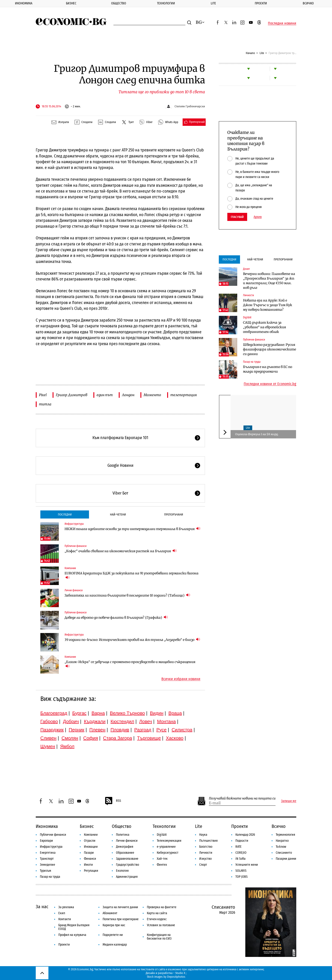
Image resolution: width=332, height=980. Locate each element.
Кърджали (95, 721)
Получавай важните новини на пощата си (242, 798)
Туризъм (46, 871)
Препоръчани (174, 514)
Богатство (206, 847)
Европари (46, 841)
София (91, 738)
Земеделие (47, 865)
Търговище (149, 738)
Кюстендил (122, 721)
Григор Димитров (72, 395)
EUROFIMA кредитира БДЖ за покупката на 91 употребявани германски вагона (132, 576)
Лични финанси (74, 590)
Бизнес (71, 3)
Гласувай (237, 217)
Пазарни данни (286, 859)
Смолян (70, 738)
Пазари (89, 853)
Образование (125, 853)
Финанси (90, 859)
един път (105, 395)
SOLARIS (241, 871)
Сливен (48, 738)
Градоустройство (127, 865)
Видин (157, 713)
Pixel (43, 395)
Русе (161, 730)
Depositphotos (176, 977)
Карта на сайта (157, 913)
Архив (258, 217)
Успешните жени (247, 865)
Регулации (91, 871)
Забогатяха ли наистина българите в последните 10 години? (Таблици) (127, 595)
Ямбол (67, 746)
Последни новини (282, 23)
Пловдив (120, 730)
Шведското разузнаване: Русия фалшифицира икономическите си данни (270, 349)
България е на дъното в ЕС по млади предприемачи (268, 369)
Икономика (24, 3)
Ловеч (146, 721)
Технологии (166, 3)
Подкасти (242, 841)
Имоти (88, 865)
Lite (213, 3)
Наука (203, 835)
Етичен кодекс (157, 919)
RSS (113, 801)
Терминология (285, 835)
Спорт (203, 865)
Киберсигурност (168, 853)
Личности (248, 295)
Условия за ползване (161, 925)
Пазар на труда (252, 362)
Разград (143, 730)
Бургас (80, 713)
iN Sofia (240, 859)
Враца (175, 713)
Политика (123, 835)
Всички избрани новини (181, 679)
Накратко (282, 841)
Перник (77, 730)
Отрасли (90, 841)
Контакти (65, 919)
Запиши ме (289, 801)
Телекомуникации (169, 841)
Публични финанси (76, 546)
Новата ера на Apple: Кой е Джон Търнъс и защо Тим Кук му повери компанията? (268, 305)
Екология (122, 871)
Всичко (279, 826)
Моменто (152, 395)
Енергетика (48, 853)
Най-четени (118, 514)
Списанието (284, 853)
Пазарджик (52, 730)
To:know (281, 847)
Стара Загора (118, 738)
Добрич (71, 721)
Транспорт (47, 859)
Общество (119, 3)
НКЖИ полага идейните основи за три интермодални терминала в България (132, 529)
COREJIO (241, 853)
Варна (98, 713)
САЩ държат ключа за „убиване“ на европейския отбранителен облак (264, 327)
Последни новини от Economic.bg (270, 384)
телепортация (184, 395)
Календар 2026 (245, 835)
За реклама (66, 907)
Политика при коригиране (121, 919)
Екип (62, 913)
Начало (250, 53)
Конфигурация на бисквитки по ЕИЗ (159, 937)
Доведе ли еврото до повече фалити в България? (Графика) (116, 617)
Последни (65, 514)
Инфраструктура (74, 524)
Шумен (48, 746)
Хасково (175, 738)
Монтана (166, 721)
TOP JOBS (242, 877)
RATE (239, 847)
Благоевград (54, 713)
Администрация (127, 877)
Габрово (49, 721)
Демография (125, 847)
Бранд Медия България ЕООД (74, 927)
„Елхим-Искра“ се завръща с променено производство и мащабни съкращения (130, 664)
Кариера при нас (114, 925)
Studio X (180, 973)
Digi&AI (247, 317)
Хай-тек (162, 859)
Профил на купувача (72, 935)
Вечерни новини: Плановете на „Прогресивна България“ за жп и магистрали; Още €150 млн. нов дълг (269, 281)
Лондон (128, 395)
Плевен (98, 730)
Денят (246, 269)
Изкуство (205, 859)
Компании (70, 568)
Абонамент (110, 913)
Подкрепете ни (113, 935)
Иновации (91, 847)
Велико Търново (127, 713)
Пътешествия (208, 841)
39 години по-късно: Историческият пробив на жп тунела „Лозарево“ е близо (132, 640)
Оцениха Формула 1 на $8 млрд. (257, 434)
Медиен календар (115, 945)
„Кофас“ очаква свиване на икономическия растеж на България (121, 551)
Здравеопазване (127, 859)
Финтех (162, 865)
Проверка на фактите (162, 907)
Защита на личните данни (120, 907)
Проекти (261, 3)
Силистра (182, 730)
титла (45, 404)
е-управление (166, 847)
